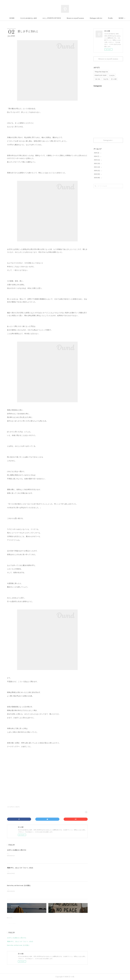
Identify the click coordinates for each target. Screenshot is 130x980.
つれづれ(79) (10, 807)
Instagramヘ (108, 140)
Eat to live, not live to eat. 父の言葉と (19, 886)
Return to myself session (88, 18)
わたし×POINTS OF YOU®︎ (64, 18)
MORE (104, 18)
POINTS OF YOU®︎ (100, 75)
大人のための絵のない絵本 (41, 18)
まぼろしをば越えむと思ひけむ (17, 850)
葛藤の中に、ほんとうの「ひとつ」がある (20, 868)
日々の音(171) (16, 807)
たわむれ (112, 75)
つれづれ (97, 79)
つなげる (106, 79)
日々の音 (114, 79)
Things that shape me (101, 72)
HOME (24, 18)
